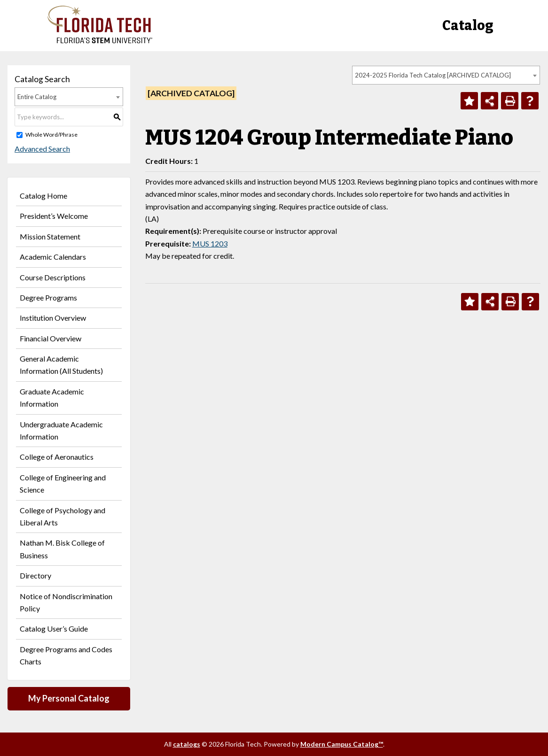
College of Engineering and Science (63, 483)
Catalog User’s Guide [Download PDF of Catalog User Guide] (54, 629)
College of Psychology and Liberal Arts (63, 516)
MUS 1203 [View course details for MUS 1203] (210, 243)
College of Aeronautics (57, 457)
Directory (35, 575)
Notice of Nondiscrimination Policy (66, 602)
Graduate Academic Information (52, 397)
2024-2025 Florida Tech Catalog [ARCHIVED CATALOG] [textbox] (433, 75)
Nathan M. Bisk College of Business (62, 549)
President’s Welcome (54, 216)
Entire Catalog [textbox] (37, 97)
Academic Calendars (53, 257)
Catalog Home (43, 196)
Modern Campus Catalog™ (342, 744)
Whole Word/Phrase (51, 135)
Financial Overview (51, 338)
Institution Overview (53, 318)
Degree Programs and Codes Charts (66, 655)
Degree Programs (48, 297)
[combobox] (446, 75)
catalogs (187, 744)
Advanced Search (42, 149)
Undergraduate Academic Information (61, 430)
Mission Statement (50, 236)
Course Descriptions (53, 277)
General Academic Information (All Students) (61, 365)
